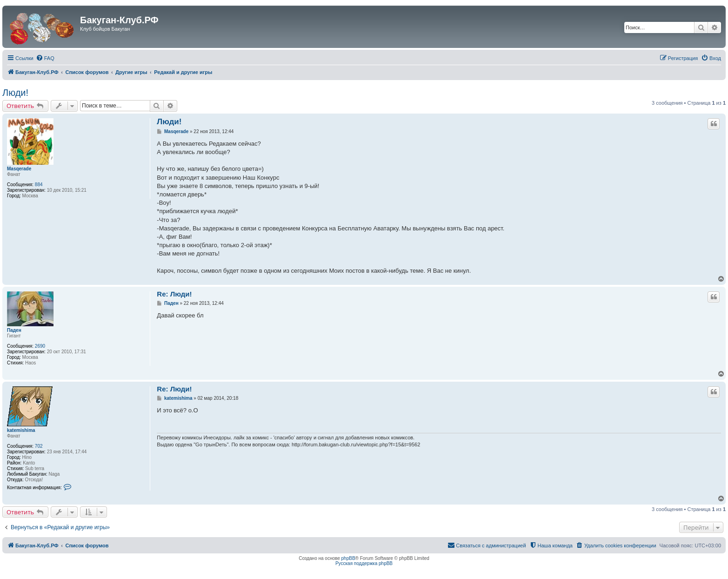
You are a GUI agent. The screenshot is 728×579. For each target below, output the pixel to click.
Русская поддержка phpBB (364, 563)
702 (39, 446)
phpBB (348, 558)
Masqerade (19, 169)
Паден (14, 330)
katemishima (21, 430)
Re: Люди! (174, 294)
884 (39, 185)
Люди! (15, 93)
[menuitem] (45, 58)
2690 (40, 346)
